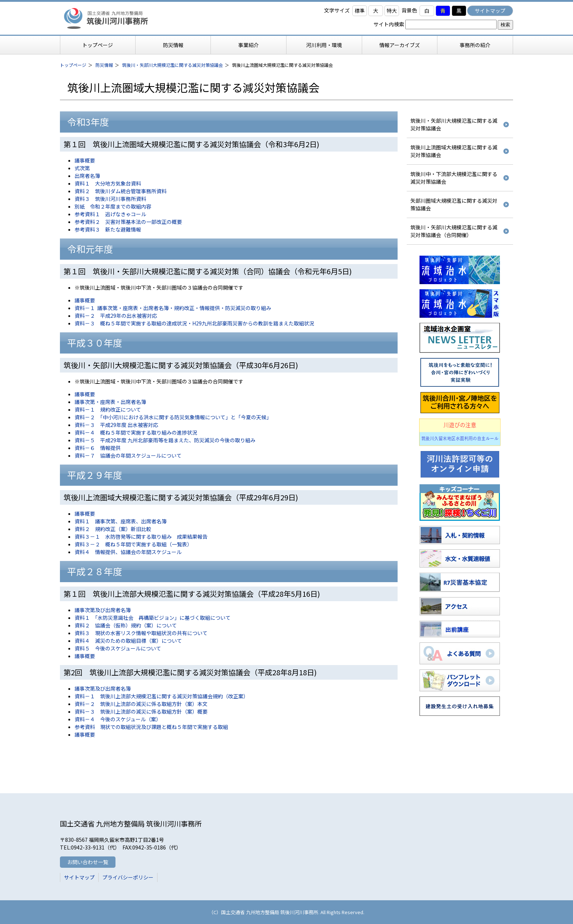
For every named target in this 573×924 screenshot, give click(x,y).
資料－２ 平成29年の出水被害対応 (116, 316)
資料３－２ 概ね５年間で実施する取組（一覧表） (133, 544)
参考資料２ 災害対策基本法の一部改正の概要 (128, 222)
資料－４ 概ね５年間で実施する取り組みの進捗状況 (136, 432)
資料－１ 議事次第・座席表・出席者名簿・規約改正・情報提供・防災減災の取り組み (173, 308)
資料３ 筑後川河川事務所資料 (110, 199)
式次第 (82, 168)
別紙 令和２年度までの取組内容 (113, 206)
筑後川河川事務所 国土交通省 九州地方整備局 (117, 18)
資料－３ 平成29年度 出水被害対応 (116, 425)
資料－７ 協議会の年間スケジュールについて (128, 455)
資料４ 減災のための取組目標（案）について (128, 641)
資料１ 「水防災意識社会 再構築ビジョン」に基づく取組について (153, 618)
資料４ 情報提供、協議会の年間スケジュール (128, 552)
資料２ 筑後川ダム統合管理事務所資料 (121, 191)
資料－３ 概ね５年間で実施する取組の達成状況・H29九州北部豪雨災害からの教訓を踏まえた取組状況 (194, 323)
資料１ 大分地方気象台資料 (108, 183)
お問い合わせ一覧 (88, 862)
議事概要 (85, 160)
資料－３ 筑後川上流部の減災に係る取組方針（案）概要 (141, 711)
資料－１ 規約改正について (108, 409)
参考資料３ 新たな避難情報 (108, 229)
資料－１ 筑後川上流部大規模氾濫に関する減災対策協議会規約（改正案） (162, 696)
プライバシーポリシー (128, 877)
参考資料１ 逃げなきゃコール (110, 214)
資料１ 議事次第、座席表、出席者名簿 (121, 521)
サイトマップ (490, 11)
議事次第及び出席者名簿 (103, 610)
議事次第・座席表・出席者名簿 (110, 402)
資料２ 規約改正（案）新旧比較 (113, 529)
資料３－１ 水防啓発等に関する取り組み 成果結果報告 (141, 537)
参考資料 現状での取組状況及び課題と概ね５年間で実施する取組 (151, 727)
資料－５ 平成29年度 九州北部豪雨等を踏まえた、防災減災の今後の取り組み (165, 440)
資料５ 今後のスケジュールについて (118, 648)
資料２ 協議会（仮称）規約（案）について (126, 625)
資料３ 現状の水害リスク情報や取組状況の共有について (141, 633)
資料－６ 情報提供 (98, 448)
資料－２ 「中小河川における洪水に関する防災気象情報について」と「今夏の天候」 (173, 417)
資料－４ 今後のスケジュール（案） (118, 719)
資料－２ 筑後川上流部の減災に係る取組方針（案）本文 (141, 704)
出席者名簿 (87, 176)
